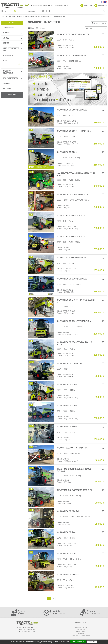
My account (86, 6)
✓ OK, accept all (78, 642)
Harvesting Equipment (14, 17)
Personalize (92, 642)
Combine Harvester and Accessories (36, 17)
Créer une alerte (99, 23)
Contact (46, 11)
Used (17, 11)
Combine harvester (58, 17)
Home (4, 11)
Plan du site (81, 630)
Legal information (81, 632)
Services (31, 11)
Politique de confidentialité (81, 636)
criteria (20, 65)
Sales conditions (81, 627)
